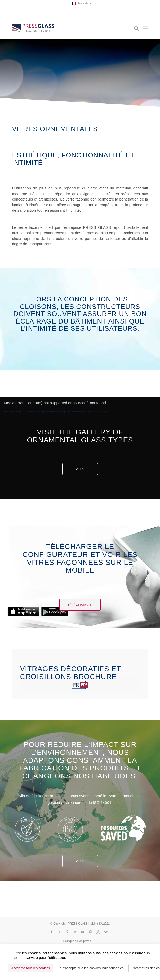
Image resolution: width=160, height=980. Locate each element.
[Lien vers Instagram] (90, 932)
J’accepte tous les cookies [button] (30, 968)
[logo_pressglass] (66, 28)
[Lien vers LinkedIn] (75, 932)
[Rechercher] (134, 28)
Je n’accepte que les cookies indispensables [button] (91, 968)
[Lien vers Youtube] (83, 932)
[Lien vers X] (59, 932)
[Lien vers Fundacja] (106, 932)
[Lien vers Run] (98, 932)
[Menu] (145, 28)
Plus (80, 469)
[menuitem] (81, 3)
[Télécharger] (80, 605)
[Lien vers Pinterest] (67, 932)
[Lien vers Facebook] (52, 932)
